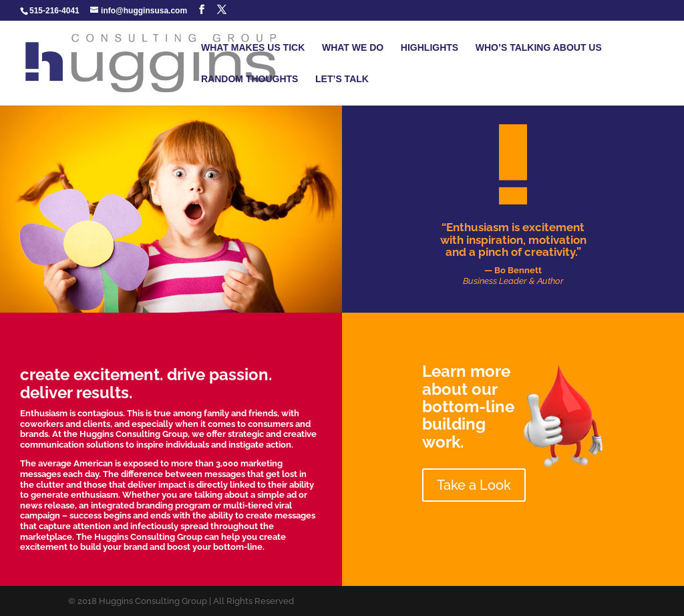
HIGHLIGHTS (430, 48)
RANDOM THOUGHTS (249, 79)
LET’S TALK (342, 79)
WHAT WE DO (353, 48)
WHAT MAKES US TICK (253, 48)
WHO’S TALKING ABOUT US (539, 48)
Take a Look (474, 485)
